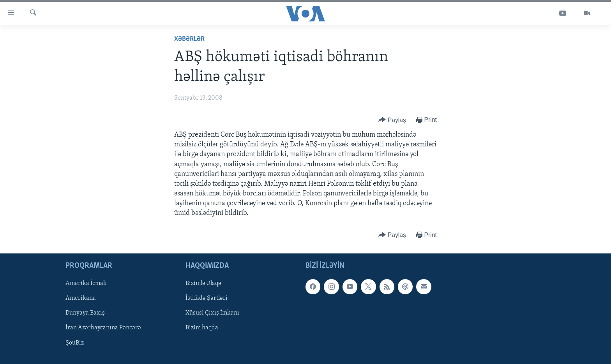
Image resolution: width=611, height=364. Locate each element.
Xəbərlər (189, 39)
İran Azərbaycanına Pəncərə (103, 328)
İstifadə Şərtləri (207, 298)
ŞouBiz (75, 343)
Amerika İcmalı (86, 283)
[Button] (392, 120)
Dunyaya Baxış (85, 313)
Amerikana (81, 298)
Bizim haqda (202, 328)
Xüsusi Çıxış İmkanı (212, 313)
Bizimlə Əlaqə (203, 283)
